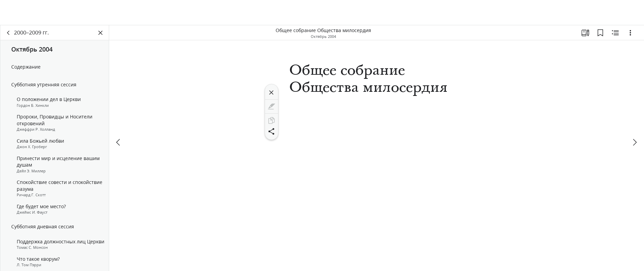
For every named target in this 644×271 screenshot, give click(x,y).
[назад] (9, 33)
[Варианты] (630, 33)
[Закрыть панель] (101, 33)
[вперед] (634, 142)
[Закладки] (600, 33)
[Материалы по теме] (615, 33)
